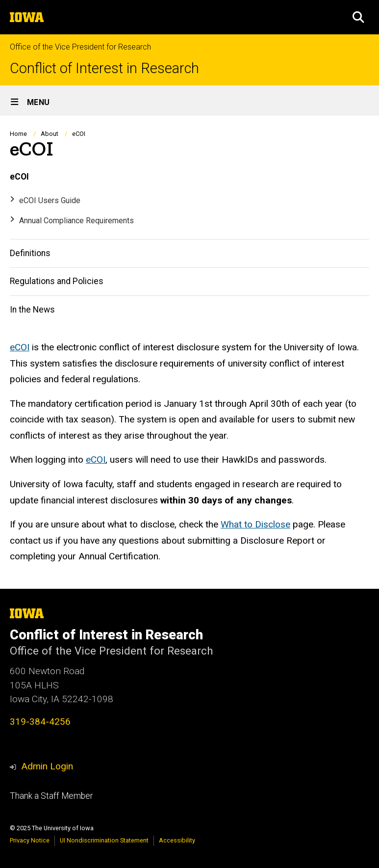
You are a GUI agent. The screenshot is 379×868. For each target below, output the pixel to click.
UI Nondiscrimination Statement (104, 840)
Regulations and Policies (57, 282)
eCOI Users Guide (50, 200)
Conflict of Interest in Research (104, 68)
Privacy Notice (30, 840)
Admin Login (47, 766)
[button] (358, 17)
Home (18, 134)
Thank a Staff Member (51, 796)
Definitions (30, 253)
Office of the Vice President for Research (80, 47)
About (50, 134)
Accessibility (177, 840)
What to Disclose (255, 524)
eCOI (19, 177)
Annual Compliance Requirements (76, 221)
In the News (32, 310)
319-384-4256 (40, 722)
